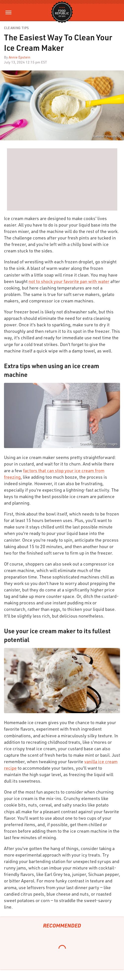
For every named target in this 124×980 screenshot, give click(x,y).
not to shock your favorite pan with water (69, 281)
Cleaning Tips (16, 28)
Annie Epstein (20, 57)
